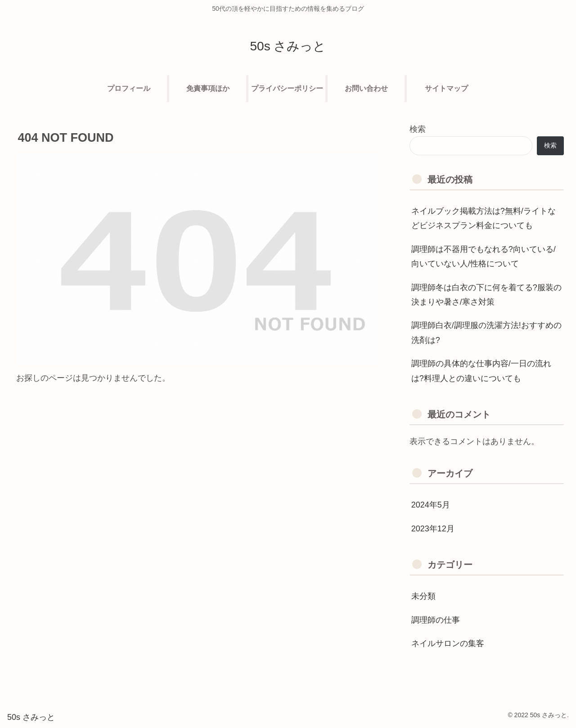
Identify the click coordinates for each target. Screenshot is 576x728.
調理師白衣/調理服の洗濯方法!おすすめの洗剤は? (486, 333)
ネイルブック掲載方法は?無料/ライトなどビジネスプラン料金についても (484, 218)
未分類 (423, 596)
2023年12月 (433, 529)
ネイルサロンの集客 (448, 643)
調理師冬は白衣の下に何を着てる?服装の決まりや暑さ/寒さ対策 (486, 295)
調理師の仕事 (436, 620)
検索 (418, 129)
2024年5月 (431, 505)
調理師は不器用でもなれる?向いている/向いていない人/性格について (484, 256)
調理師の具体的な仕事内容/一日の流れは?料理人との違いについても (481, 371)
